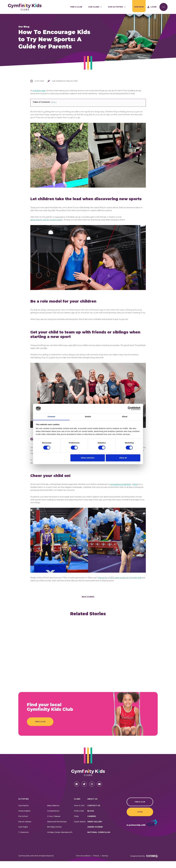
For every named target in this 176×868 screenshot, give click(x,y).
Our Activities (115, 7)
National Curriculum (99, 839)
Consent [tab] (51, 416)
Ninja (135, 484)
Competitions (53, 818)
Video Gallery (95, 828)
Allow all (123, 458)
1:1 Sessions (23, 839)
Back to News (88, 597)
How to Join (79, 812)
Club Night (23, 834)
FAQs (76, 823)
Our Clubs (94, 7)
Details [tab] (88, 416)
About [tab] (125, 416)
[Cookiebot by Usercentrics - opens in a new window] (130, 408)
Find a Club (76, 7)
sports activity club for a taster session (47, 220)
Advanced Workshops (57, 828)
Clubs (77, 806)
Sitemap (105, 863)
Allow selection (88, 458)
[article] (34, 652)
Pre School (23, 823)
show (54, 102)
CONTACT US (94, 812)
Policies (96, 863)
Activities (24, 806)
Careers (92, 823)
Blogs (91, 818)
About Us (92, 806)
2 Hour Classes (54, 823)
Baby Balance (53, 812)
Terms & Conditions (83, 863)
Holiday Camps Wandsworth (60, 839)
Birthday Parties (54, 834)
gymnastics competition (120, 484)
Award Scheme (95, 834)
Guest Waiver (80, 828)
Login (140, 819)
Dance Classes (25, 828)
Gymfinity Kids (39, 91)
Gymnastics (24, 812)
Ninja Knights (24, 818)
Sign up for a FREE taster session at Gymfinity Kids (120, 578)
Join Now (139, 7)
